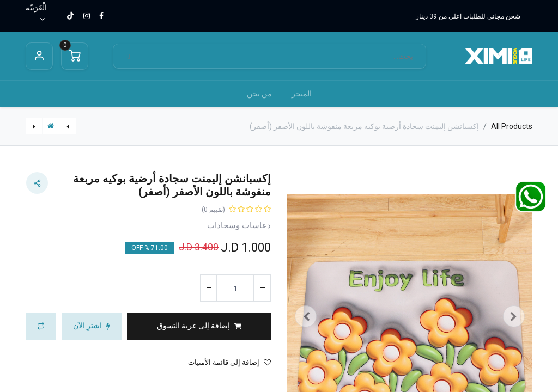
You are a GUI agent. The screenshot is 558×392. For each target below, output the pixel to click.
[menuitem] (302, 94)
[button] (199, 326)
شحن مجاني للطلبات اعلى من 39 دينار (468, 16)
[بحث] (129, 56)
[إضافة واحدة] (209, 288)
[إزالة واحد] (262, 288)
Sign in (39, 56)
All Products (512, 126)
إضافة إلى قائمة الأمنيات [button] (229, 362)
